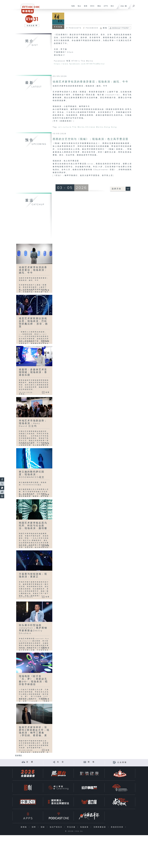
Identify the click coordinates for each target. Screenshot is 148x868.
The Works (78, 127)
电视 (72, 7)
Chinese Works (94, 127)
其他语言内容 (118, 827)
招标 (43, 827)
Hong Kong (110, 127)
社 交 (61, 762)
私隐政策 (85, 827)
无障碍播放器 (100, 827)
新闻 (85, 7)
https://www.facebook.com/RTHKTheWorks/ (80, 64)
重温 (98, 7)
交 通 (30, 762)
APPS (105, 7)
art (60, 127)
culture (67, 127)
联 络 (91, 762)
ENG (122, 6)
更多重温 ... (19, 756)
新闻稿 (24, 827)
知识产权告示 (57, 827)
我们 (112, 7)
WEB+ (92, 7)
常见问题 (72, 827)
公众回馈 (122, 762)
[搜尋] (134, 5)
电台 (79, 7)
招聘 (34, 827)
